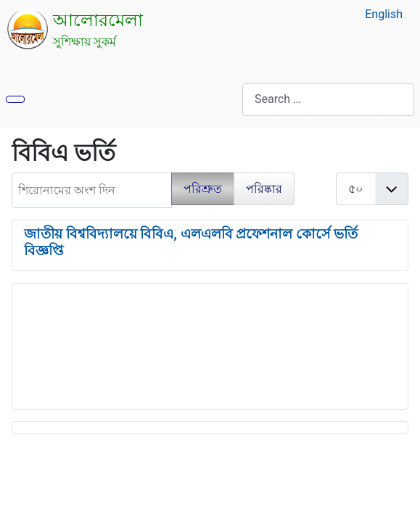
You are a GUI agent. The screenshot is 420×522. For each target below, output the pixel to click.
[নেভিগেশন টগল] (15, 99)
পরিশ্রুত (203, 189)
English (384, 14)
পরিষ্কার (264, 189)
